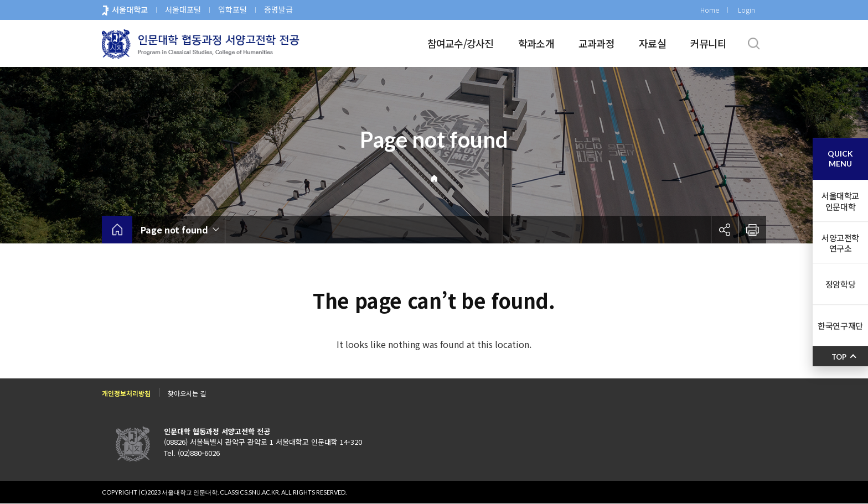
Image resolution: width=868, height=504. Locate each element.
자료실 (652, 43)
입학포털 (232, 9)
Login (746, 10)
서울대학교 (130, 9)
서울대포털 (183, 9)
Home (710, 10)
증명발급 (278, 9)
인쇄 (752, 230)
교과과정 (596, 43)
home (117, 230)
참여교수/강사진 (461, 43)
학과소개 (536, 43)
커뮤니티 (708, 43)
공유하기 (725, 230)
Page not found (174, 230)
